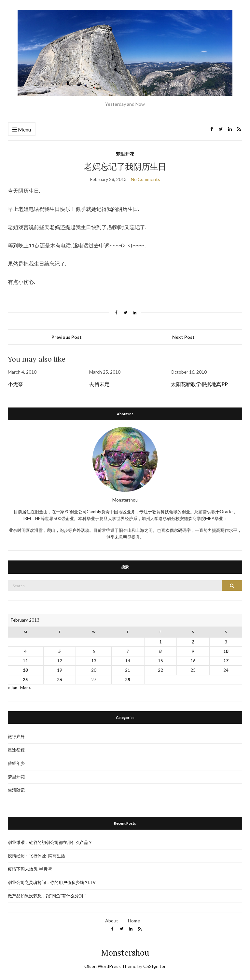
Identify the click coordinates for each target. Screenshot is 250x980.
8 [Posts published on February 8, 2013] (160, 651)
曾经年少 (16, 763)
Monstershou (125, 953)
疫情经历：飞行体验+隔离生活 (36, 856)
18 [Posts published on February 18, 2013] (25, 670)
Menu (22, 130)
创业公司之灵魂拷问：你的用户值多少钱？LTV (52, 882)
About (112, 921)
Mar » (26, 688)
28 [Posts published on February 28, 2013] (128, 680)
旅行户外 (16, 737)
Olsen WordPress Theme (110, 966)
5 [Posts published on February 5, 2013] (60, 651)
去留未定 (99, 384)
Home (134, 921)
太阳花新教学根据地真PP (199, 384)
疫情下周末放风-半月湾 (30, 869)
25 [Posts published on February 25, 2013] (25, 680)
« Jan (13, 688)
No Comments (146, 179)
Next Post (183, 337)
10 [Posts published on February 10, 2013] (226, 651)
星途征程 (16, 750)
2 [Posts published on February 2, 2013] (193, 642)
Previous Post (67, 337)
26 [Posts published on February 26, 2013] (60, 680)
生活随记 (16, 790)
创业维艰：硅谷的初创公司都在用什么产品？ (50, 842)
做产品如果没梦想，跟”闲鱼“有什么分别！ (48, 896)
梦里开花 (125, 154)
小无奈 (15, 384)
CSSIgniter (154, 966)
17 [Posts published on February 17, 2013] (226, 661)
